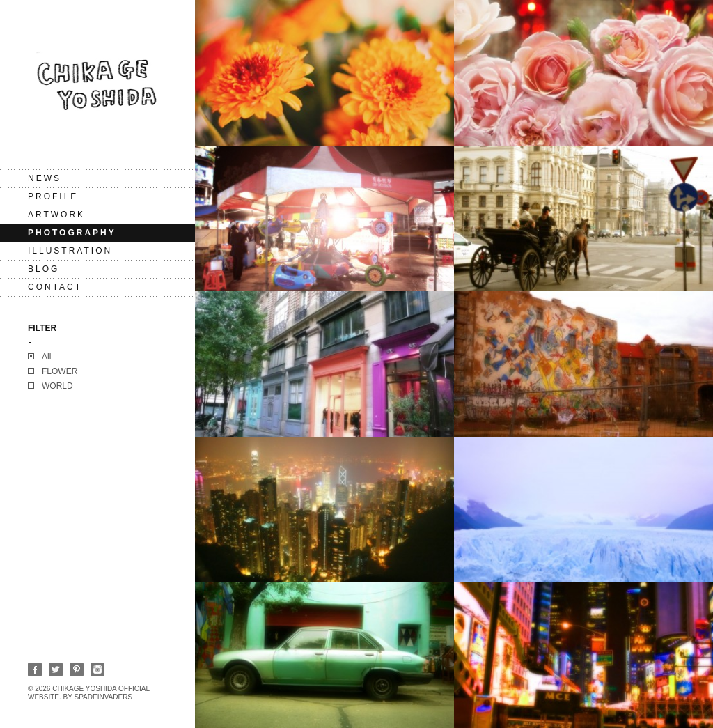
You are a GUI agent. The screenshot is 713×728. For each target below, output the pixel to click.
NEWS (45, 178)
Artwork (56, 215)
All (46, 357)
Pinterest (77, 669)
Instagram (97, 669)
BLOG (44, 269)
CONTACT (55, 287)
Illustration (70, 251)
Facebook (35, 669)
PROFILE (53, 196)
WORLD (57, 386)
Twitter (56, 669)
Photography (72, 233)
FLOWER (60, 371)
